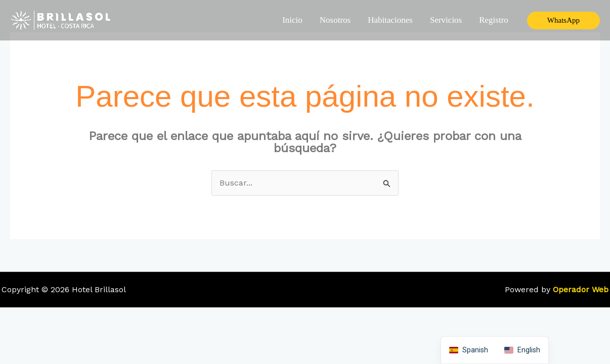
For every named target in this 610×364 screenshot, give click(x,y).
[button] (563, 20)
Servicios (446, 20)
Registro (494, 20)
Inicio (292, 20)
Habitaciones (390, 20)
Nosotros (335, 20)
